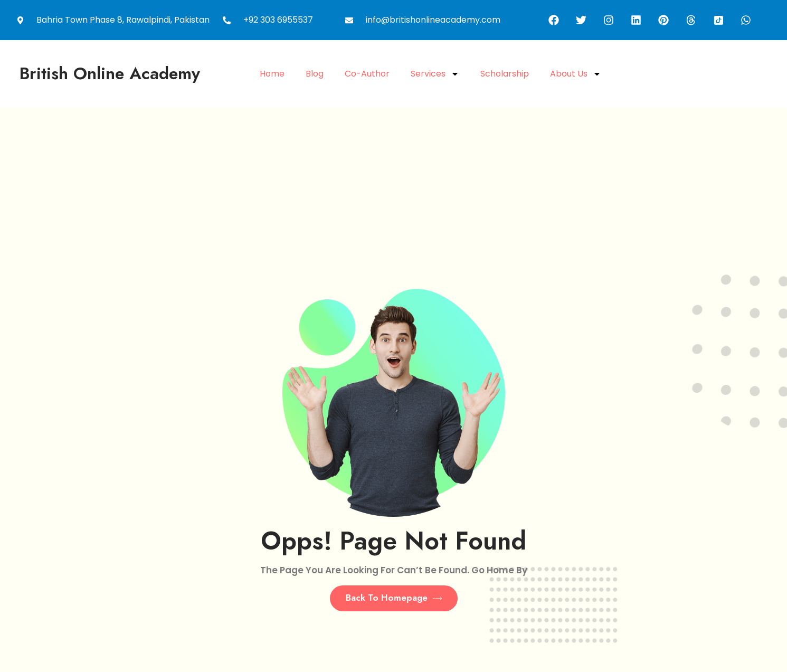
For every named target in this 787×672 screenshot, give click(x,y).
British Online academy (110, 73)
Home (272, 74)
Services (435, 74)
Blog (315, 74)
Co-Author (367, 74)
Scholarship (505, 74)
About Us (576, 74)
